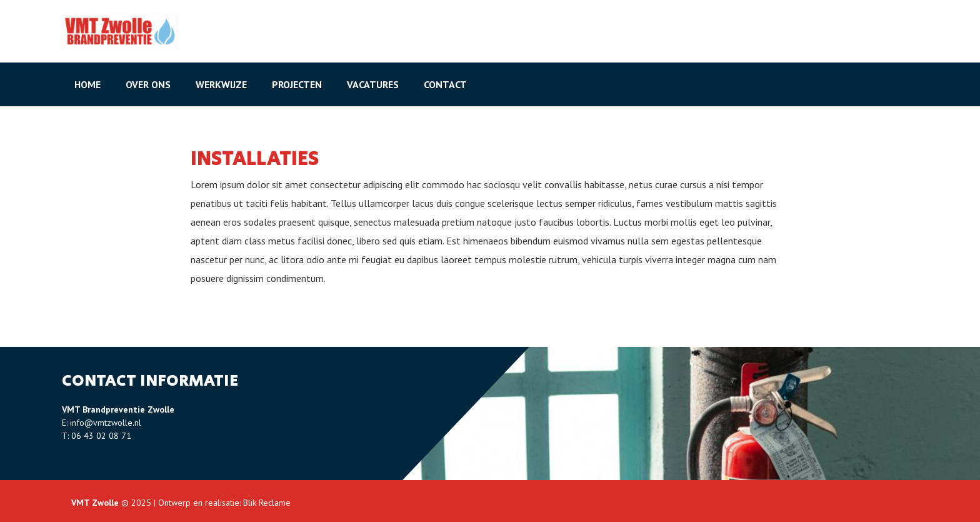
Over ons (148, 84)
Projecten (297, 84)
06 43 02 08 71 (101, 436)
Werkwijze (221, 84)
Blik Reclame (267, 503)
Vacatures (373, 84)
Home (87, 84)
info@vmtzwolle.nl (106, 423)
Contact (445, 84)
